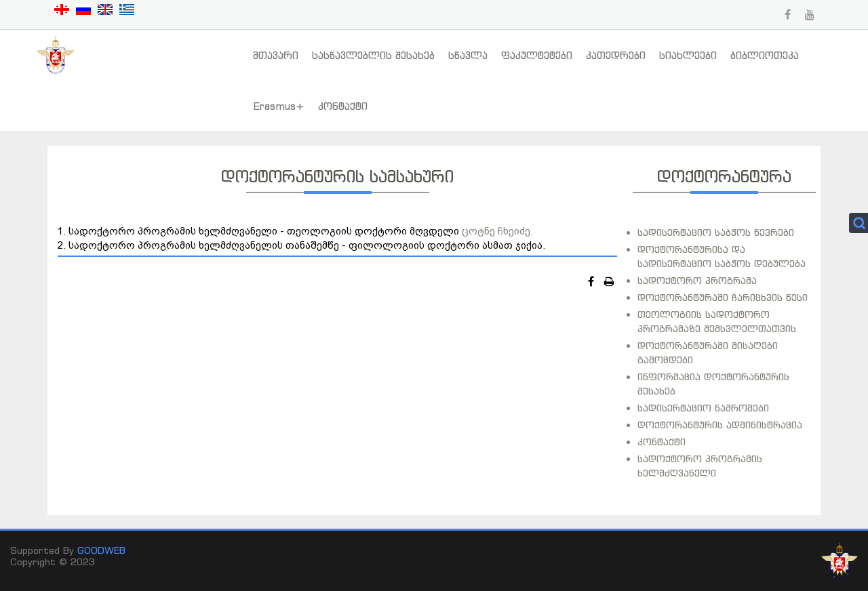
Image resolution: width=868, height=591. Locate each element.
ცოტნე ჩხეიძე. (497, 231)
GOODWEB (101, 550)
